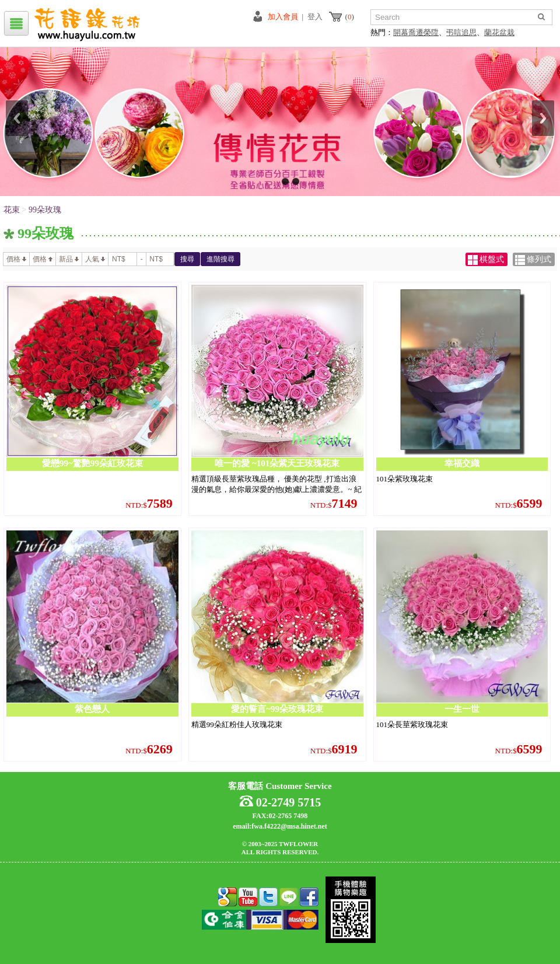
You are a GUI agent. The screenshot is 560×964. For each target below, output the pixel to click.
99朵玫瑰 (45, 210)
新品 (69, 259)
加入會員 (283, 17)
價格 (16, 259)
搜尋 (187, 259)
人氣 (95, 259)
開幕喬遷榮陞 (416, 32)
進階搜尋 (220, 259)
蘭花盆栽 (499, 32)
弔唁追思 (461, 32)
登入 (315, 17)
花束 (12, 210)
